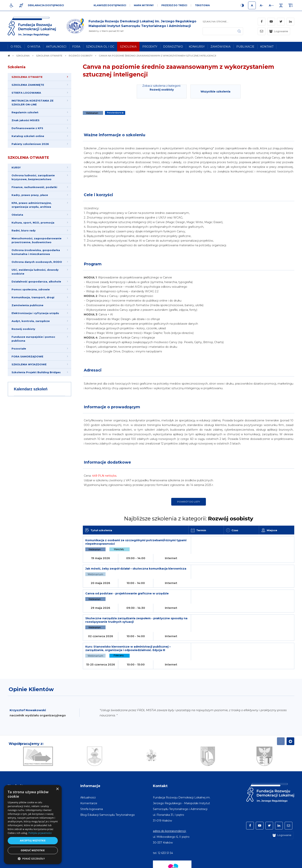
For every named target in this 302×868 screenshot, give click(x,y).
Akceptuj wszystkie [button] (33, 841)
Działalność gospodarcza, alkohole (36, 281)
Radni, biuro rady (24, 230)
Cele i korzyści (98, 195)
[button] (33, 858)
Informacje (90, 746)
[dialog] (33, 825)
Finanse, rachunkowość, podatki (34, 187)
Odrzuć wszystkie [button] (33, 850)
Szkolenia (17, 67)
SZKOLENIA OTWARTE (28, 158)
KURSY (16, 167)
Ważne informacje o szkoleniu (115, 135)
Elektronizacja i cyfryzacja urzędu (35, 313)
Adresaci (93, 370)
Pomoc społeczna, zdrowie (31, 289)
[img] (131, 26)
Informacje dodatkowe (107, 462)
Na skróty (16, 746)
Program (93, 264)
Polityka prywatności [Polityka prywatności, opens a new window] (40, 833)
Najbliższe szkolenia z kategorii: (189, 518)
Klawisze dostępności (110, 5)
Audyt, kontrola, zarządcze (31, 321)
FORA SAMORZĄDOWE (27, 356)
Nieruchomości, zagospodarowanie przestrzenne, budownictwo (36, 240)
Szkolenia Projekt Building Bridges (36, 372)
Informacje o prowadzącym (112, 407)
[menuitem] (16, 47)
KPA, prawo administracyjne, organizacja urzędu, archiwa (32, 205)
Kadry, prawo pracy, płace (30, 195)
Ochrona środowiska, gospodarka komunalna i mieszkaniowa (36, 252)
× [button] (57, 789)
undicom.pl (286, 863)
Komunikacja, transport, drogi (33, 297)
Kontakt (160, 746)
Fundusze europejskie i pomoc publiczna (33, 339)
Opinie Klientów (31, 649)
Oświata (17, 215)
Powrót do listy (189, 502)
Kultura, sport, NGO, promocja (33, 223)
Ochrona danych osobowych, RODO (37, 262)
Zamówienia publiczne (27, 305)
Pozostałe (19, 349)
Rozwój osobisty (23, 329)
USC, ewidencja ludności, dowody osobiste (35, 272)
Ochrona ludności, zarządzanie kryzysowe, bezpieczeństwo (33, 177)
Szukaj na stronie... (216, 21)
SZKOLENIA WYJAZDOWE (29, 364)
